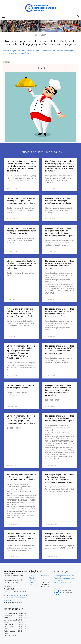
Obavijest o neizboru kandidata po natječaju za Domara (20, 387)
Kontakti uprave (14, 609)
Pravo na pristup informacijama (65, 576)
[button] (3, 17)
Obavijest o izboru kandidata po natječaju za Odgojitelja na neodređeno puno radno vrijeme (21, 201)
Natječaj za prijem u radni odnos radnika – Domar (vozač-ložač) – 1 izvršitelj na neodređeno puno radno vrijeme (60, 349)
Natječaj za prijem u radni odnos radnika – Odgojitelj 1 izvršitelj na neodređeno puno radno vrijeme (60, 265)
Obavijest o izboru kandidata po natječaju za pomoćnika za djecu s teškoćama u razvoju (21, 231)
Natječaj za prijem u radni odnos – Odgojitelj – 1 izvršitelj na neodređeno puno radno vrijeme (60, 418)
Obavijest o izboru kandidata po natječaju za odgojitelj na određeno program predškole (59, 201)
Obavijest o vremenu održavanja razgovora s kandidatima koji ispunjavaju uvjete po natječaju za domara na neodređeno (59, 537)
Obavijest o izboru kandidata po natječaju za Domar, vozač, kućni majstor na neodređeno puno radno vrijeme (21, 265)
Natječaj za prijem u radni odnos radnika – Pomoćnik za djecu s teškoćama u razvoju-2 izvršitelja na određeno (60, 312)
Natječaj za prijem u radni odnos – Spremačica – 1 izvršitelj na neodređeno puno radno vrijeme (21, 477)
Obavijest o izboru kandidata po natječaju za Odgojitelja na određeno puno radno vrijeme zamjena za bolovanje (21, 537)
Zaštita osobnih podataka (63, 582)
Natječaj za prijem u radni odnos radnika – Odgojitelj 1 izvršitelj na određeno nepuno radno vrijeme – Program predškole (21, 312)
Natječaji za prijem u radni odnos (40, 152)
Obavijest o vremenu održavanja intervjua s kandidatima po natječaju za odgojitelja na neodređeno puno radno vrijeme (59, 232)
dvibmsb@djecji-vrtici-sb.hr (18, 596)
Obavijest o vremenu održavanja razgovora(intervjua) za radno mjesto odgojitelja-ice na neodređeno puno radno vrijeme (21, 419)
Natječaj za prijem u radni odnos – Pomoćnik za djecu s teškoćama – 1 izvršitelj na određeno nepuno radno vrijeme (60, 478)
